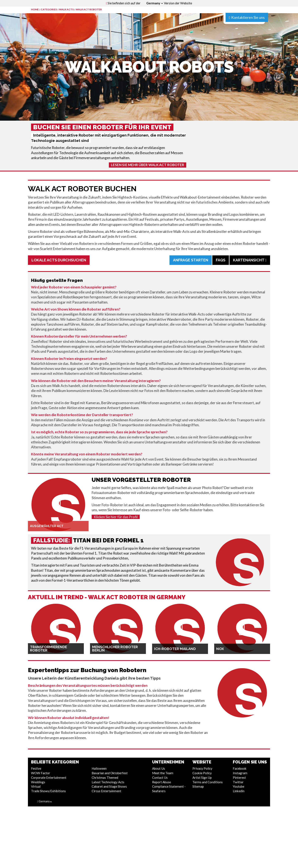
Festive (36, 768)
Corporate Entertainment (49, 778)
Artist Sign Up (202, 778)
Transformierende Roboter (49, 649)
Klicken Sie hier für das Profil (116, 517)
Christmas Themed (105, 778)
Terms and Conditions (208, 782)
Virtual (36, 786)
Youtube (239, 786)
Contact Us (160, 778)
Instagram (240, 773)
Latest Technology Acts (108, 782)
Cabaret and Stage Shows (109, 786)
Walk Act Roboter (89, 9)
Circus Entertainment (106, 791)
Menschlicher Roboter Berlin (115, 649)
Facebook (240, 768)
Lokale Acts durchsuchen (59, 260)
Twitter (238, 782)
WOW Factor (41, 773)
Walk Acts (66, 9)
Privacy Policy (202, 768)
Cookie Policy (202, 773)
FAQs (221, 260)
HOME (35, 9)
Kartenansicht (250, 260)
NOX (220, 649)
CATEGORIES (49, 9)
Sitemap (198, 786)
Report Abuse (162, 782)
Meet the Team (163, 773)
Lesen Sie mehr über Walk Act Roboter (148, 165)
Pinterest (239, 778)
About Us (159, 768)
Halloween (99, 768)
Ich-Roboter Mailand (175, 649)
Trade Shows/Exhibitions (48, 791)
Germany (155, 3)
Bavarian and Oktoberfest (110, 773)
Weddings (38, 782)
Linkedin (239, 791)
